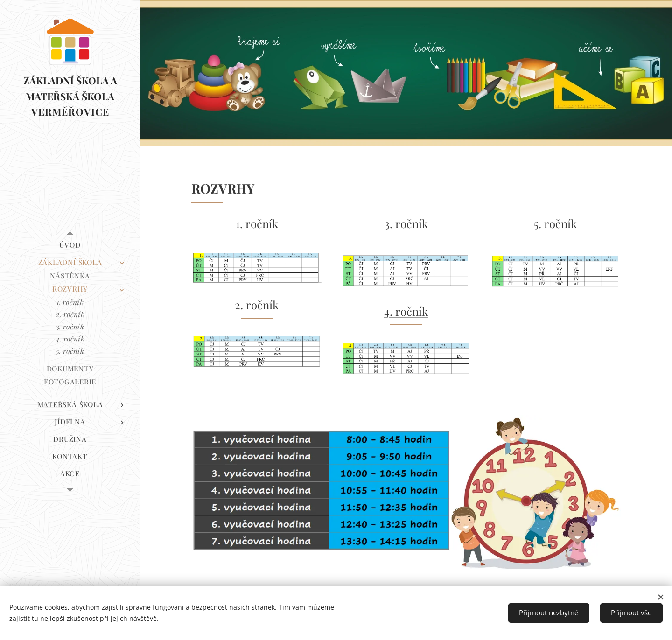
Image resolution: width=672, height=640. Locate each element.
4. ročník (406, 311)
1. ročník (257, 223)
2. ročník (257, 305)
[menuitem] (70, 245)
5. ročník (555, 223)
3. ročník (406, 223)
